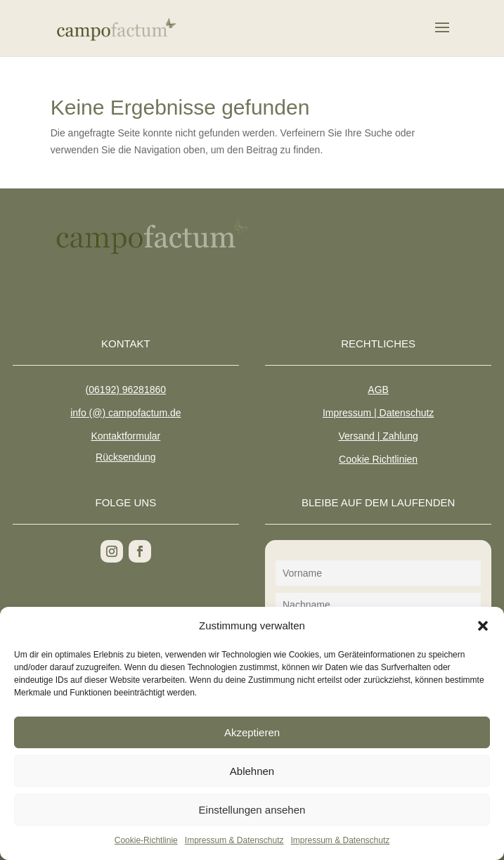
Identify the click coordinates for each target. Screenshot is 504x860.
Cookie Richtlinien (378, 459)
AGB (378, 390)
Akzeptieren (252, 732)
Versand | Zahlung (378, 436)
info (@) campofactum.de (125, 413)
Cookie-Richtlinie (146, 840)
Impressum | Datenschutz (378, 413)
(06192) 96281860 (126, 390)
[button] (483, 626)
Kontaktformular (125, 436)
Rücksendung (126, 457)
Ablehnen (252, 771)
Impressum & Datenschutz (234, 840)
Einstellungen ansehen (252, 810)
